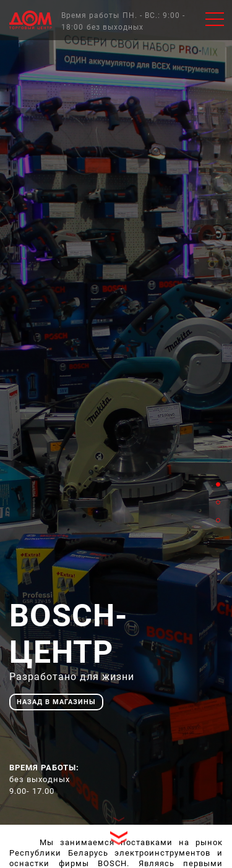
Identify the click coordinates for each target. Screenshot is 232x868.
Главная (31, 20)
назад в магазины (56, 702)
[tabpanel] (116, 412)
